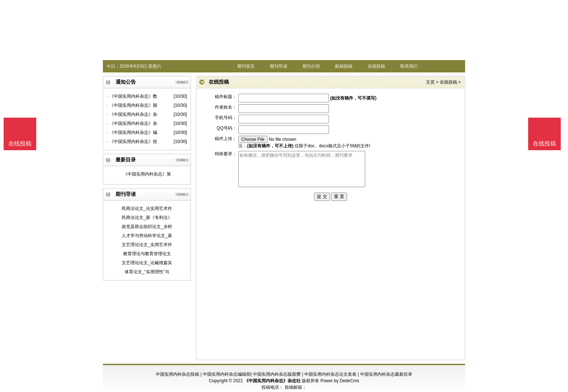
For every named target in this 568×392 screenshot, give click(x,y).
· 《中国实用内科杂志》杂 (132, 114)
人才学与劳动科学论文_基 (147, 236)
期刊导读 (279, 66)
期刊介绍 (311, 66)
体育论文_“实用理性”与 (147, 272)
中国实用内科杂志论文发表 (330, 374)
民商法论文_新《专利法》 (147, 218)
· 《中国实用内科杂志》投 (132, 142)
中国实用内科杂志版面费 (277, 374)
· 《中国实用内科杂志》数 (132, 96)
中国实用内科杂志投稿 (177, 374)
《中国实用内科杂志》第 (147, 174)
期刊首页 (246, 66)
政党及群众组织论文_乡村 (147, 227)
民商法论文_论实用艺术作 (147, 208)
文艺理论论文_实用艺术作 (147, 245)
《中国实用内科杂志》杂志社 (272, 381)
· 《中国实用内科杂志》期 (132, 105)
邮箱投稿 (344, 66)
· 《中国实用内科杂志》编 (132, 132)
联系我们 (409, 66)
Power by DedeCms (340, 381)
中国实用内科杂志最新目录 (386, 374)
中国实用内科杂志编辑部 (227, 374)
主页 (430, 82)
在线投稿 (376, 66)
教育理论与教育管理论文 (147, 254)
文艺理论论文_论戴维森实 (147, 263)
